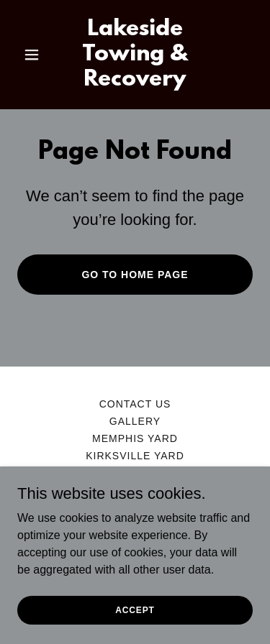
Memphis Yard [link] (135, 438)
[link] (135, 82)
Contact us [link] (135, 404)
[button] (35, 55)
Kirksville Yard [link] (135, 456)
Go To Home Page (135, 275)
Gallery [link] (135, 421)
